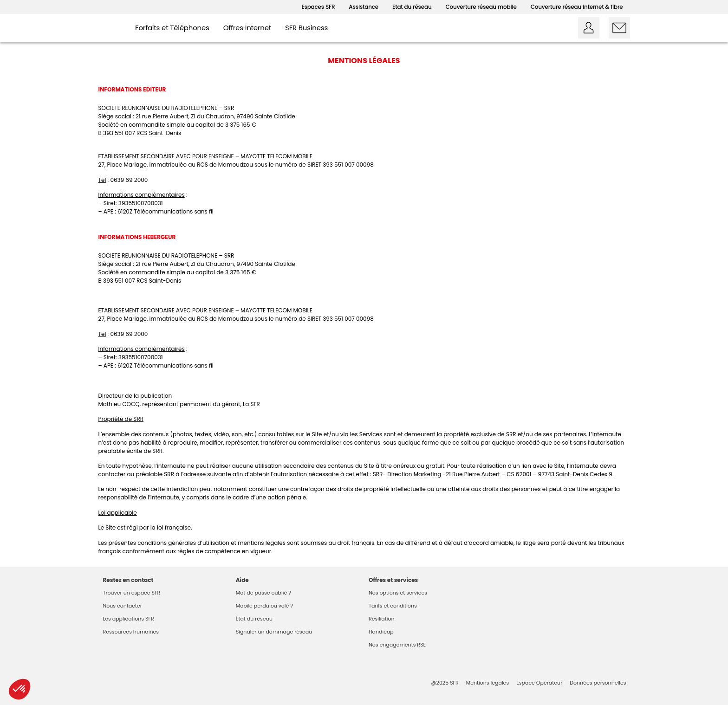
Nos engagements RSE (397, 645)
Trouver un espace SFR (132, 593)
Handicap (381, 632)
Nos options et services (398, 593)
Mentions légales (487, 683)
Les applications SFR (129, 619)
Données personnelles (598, 683)
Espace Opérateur (539, 683)
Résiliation (382, 619)
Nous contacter (123, 606)
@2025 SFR (445, 683)
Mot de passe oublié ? (263, 593)
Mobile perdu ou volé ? (264, 606)
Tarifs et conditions (393, 606)
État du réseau (254, 619)
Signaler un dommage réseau (274, 632)
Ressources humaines (131, 632)
